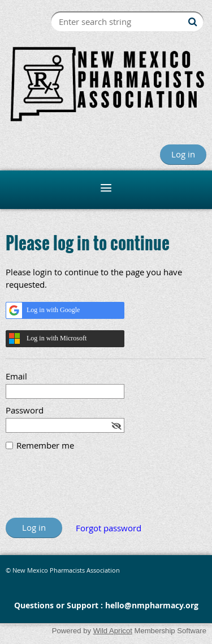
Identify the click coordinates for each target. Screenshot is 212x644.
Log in (183, 154)
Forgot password (109, 528)
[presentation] (92, 490)
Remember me (45, 445)
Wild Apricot (113, 631)
